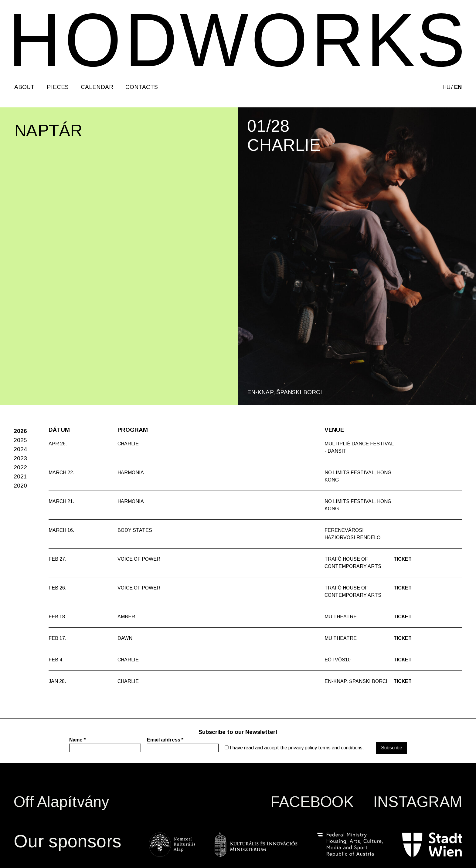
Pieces (58, 87)
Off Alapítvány (61, 802)
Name (77, 740)
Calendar (97, 87)
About (24, 87)
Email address (165, 740)
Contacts (142, 87)
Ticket (403, 559)
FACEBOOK (312, 802)
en (458, 87)
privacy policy (303, 748)
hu (446, 87)
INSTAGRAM (418, 802)
